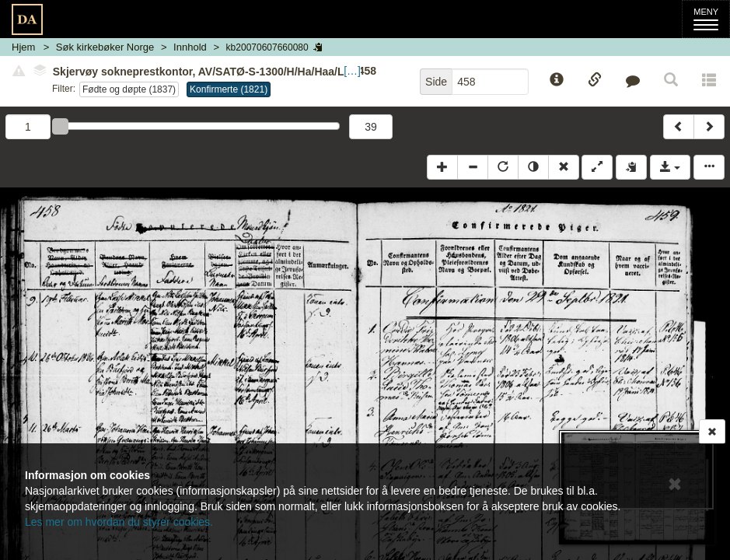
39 (371, 127)
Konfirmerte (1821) (229, 89)
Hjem (23, 47)
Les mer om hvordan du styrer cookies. (119, 522)
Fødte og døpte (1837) (129, 89)
